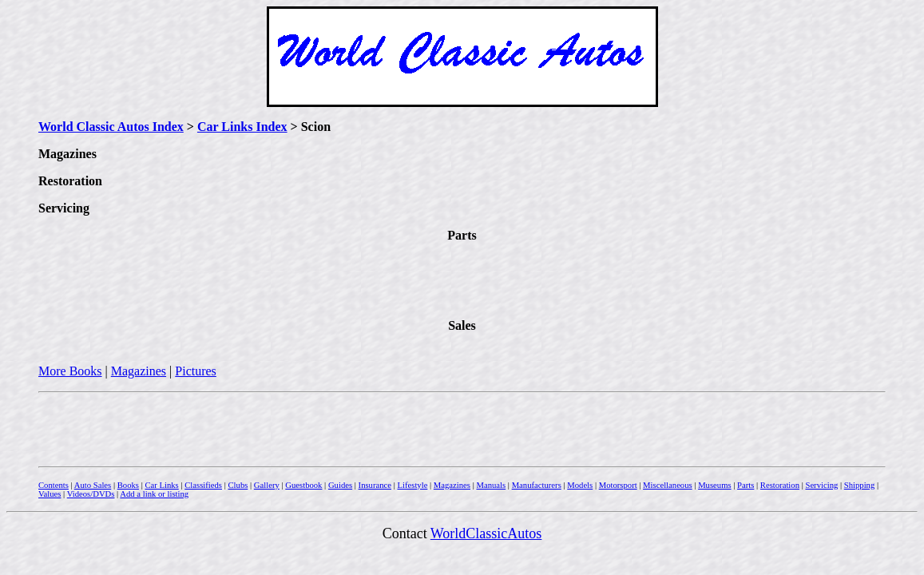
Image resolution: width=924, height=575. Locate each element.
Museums (714, 485)
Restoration (780, 485)
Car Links (161, 485)
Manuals (491, 485)
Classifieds (203, 485)
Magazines (139, 371)
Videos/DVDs (91, 494)
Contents (54, 485)
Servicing (821, 485)
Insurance (375, 485)
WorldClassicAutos (486, 533)
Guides (340, 485)
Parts (746, 485)
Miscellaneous (668, 485)
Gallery (267, 485)
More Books (70, 371)
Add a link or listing (154, 494)
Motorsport (618, 485)
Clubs (238, 485)
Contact (406, 533)
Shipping (860, 485)
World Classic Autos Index (111, 127)
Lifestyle (412, 485)
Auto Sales (93, 485)
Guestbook (303, 485)
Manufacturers (537, 485)
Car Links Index (242, 127)
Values (50, 494)
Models (580, 485)
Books (128, 485)
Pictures (196, 371)
